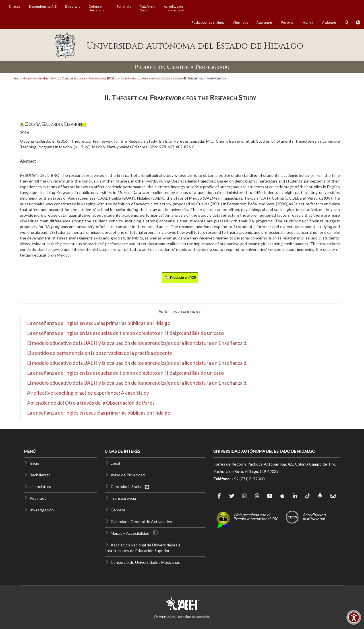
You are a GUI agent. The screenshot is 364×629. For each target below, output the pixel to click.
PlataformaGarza (147, 8)
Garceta (118, 510)
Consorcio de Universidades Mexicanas (145, 562)
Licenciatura (40, 486)
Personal (288, 22)
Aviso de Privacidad (128, 475)
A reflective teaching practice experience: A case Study (88, 393)
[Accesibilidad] (354, 617)
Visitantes (329, 22)
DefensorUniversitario (99, 8)
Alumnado (241, 22)
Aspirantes (265, 22)
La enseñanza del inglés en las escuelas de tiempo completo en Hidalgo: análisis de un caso (125, 333)
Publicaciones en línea (208, 22)
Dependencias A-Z (43, 6)
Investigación (42, 510)
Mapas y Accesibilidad (130, 533)
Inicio (18, 78)
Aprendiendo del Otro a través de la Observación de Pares (91, 403)
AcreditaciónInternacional (174, 8)
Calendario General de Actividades (141, 522)
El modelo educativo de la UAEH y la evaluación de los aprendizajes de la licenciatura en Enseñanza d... (138, 343)
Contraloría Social (130, 486)
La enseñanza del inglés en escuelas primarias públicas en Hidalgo (99, 323)
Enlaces (15, 6)
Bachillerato (40, 475)
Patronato (124, 6)
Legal (115, 463)
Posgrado (38, 498)
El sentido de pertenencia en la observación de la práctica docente (100, 353)
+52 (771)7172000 (248, 479)
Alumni (308, 22)
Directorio (73, 6)
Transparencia (123, 498)
